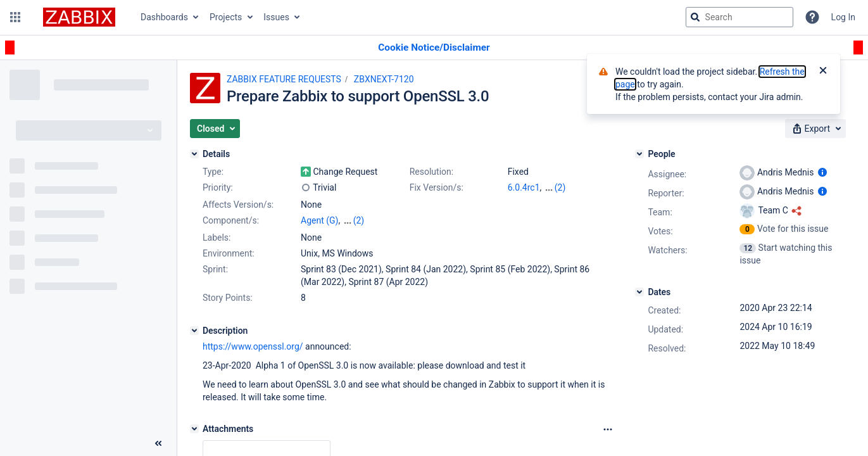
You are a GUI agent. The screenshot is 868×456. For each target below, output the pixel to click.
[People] (639, 154)
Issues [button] (276, 17)
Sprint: (215, 269)
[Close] (823, 72)
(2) (560, 187)
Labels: (217, 237)
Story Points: (228, 298)
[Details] (194, 154)
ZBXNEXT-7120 (384, 79)
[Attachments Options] (608, 429)
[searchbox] (739, 17)
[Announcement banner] (434, 48)
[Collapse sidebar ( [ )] (158, 443)
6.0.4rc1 (524, 187)
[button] (15, 17)
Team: (660, 212)
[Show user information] (822, 172)
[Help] (812, 17)
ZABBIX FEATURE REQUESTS (284, 79)
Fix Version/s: (437, 187)
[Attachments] (194, 429)
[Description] (194, 331)
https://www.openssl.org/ (253, 346)
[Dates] (639, 292)
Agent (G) (319, 220)
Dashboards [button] (164, 17)
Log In (843, 17)
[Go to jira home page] (79, 17)
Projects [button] (226, 17)
